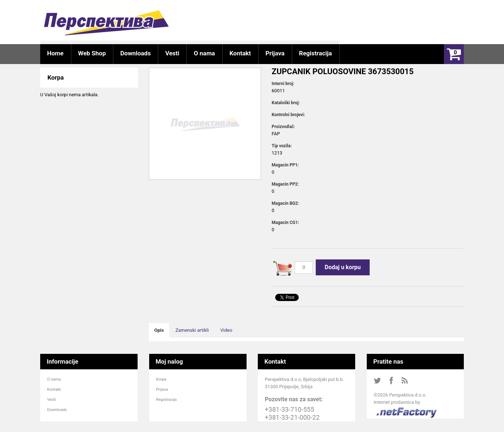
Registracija (166, 400)
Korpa (161, 379)
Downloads (57, 410)
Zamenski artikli (192, 330)
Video (226, 330)
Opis (159, 330)
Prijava (162, 389)
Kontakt (54, 389)
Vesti (52, 400)
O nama (54, 379)
